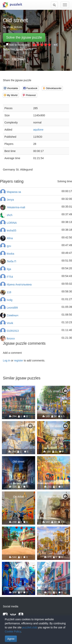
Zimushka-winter (19, 426)
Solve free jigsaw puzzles (18, 49)
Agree (11, 639)
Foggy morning (53, 497)
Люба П (11, 261)
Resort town (53, 567)
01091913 (13, 331)
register (19, 360)
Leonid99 (12, 308)
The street (19, 532)
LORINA (12, 223)
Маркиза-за (14, 192)
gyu (9, 246)
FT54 (10, 277)
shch (10, 215)
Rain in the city (54, 462)
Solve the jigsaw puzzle (24, 37)
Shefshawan (19, 567)
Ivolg (10, 300)
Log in (7, 360)
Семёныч (12, 315)
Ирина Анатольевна (19, 284)
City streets (19, 59)
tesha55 (12, 230)
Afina (10, 238)
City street (53, 391)
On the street (53, 426)
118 (9, 292)
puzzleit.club (30, 627)
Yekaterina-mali (16, 207)
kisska (10, 254)
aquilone (38, 130)
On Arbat (19, 497)
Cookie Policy (13, 631)
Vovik (10, 323)
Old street (19, 462)
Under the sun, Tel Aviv (53, 534)
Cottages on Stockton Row (18, 393)
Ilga (9, 269)
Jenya (10, 200)
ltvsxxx (11, 338)
